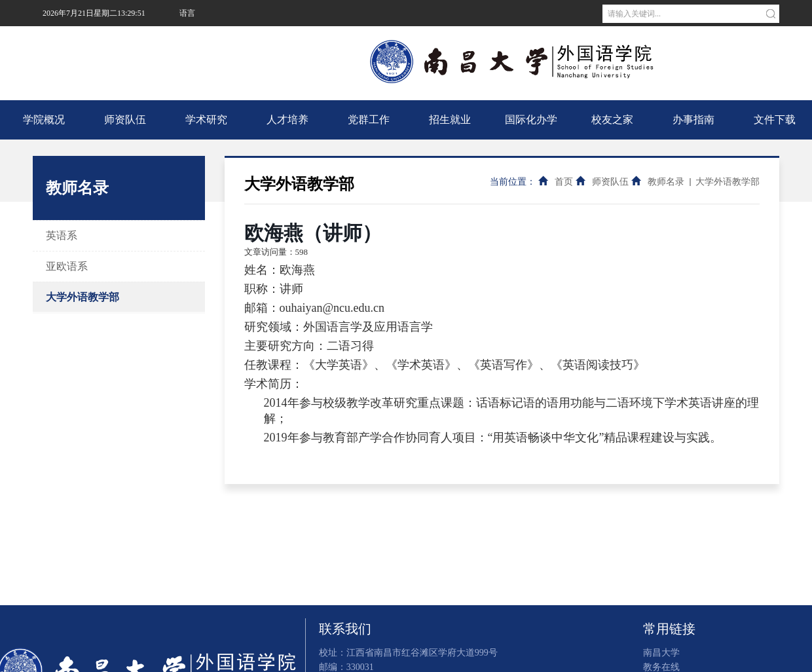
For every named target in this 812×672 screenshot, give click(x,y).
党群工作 (369, 120)
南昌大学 (194, 39)
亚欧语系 (67, 266)
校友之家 (612, 120)
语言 (187, 13)
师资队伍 (125, 120)
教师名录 (666, 182)
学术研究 (206, 120)
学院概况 (44, 120)
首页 (564, 182)
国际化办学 (531, 120)
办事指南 (693, 120)
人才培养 (287, 120)
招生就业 (450, 120)
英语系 (62, 235)
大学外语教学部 (83, 297)
